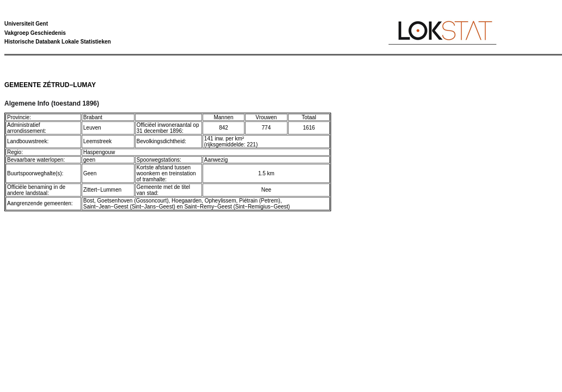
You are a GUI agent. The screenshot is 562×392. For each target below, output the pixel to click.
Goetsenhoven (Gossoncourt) (133, 201)
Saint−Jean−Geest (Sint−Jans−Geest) (129, 207)
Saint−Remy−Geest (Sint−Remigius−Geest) (237, 207)
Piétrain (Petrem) (260, 201)
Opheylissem (221, 201)
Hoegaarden (187, 201)
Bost (89, 201)
